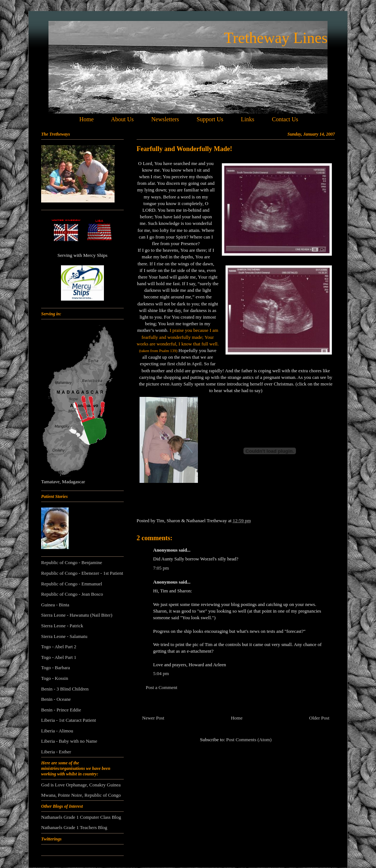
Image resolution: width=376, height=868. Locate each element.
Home (237, 718)
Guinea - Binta (55, 605)
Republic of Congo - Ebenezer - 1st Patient (82, 573)
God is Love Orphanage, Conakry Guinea (81, 785)
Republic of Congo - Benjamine (72, 562)
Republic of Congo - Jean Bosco (72, 594)
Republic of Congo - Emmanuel (72, 584)
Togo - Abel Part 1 (59, 657)
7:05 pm (161, 568)
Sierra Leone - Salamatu (64, 636)
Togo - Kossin (55, 678)
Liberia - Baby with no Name (69, 741)
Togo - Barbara (56, 668)
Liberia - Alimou (57, 731)
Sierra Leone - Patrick (62, 626)
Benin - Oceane (56, 699)
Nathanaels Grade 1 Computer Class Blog (81, 817)
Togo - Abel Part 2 (59, 647)
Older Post (319, 718)
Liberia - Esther (56, 752)
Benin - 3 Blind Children (65, 689)
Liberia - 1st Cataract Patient (68, 720)
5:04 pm (161, 673)
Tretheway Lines (276, 38)
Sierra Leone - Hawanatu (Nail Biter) (77, 615)
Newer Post (153, 718)
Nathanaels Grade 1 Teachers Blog (74, 827)
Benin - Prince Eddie (61, 710)
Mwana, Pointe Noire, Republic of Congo (81, 795)
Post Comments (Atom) (249, 740)
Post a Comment (162, 687)
